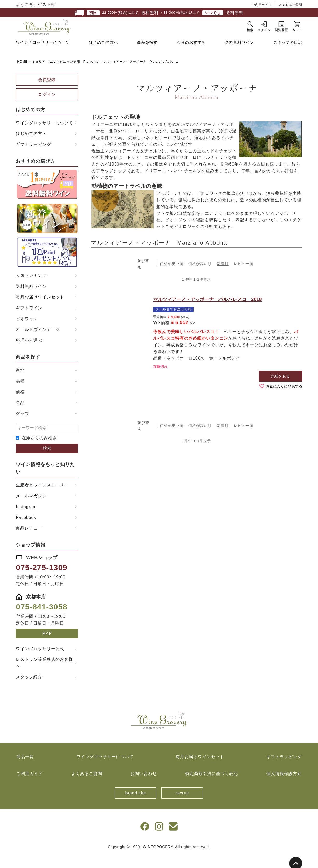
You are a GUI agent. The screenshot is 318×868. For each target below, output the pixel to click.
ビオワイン (27, 332)
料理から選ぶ (29, 353)
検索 (47, 461)
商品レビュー (29, 541)
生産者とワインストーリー (42, 498)
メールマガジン (31, 509)
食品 (20, 416)
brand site (136, 806)
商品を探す (147, 55)
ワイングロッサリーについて (43, 55)
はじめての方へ (103, 55)
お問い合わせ (144, 787)
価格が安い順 (172, 277)
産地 (20, 383)
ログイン (47, 107)
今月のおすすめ (191, 55)
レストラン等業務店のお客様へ (44, 676)
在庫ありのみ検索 (39, 451)
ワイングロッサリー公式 (40, 662)
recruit (182, 806)
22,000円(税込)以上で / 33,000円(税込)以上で (159, 13)
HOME (22, 75)
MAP (47, 646)
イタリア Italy (44, 75)
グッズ (22, 426)
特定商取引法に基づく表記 (212, 787)
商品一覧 (25, 770)
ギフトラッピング (33, 157)
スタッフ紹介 (29, 690)
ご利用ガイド (262, 5)
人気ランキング (31, 288)
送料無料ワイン (239, 55)
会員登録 (47, 93)
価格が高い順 (200, 277)
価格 (20, 405)
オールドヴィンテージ (38, 342)
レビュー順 (243, 277)
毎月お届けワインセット (40, 310)
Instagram (26, 520)
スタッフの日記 (288, 55)
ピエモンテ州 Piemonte (79, 75)
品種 (20, 394)
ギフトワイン (29, 321)
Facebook (26, 530)
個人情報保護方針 (284, 787)
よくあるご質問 (290, 5)
